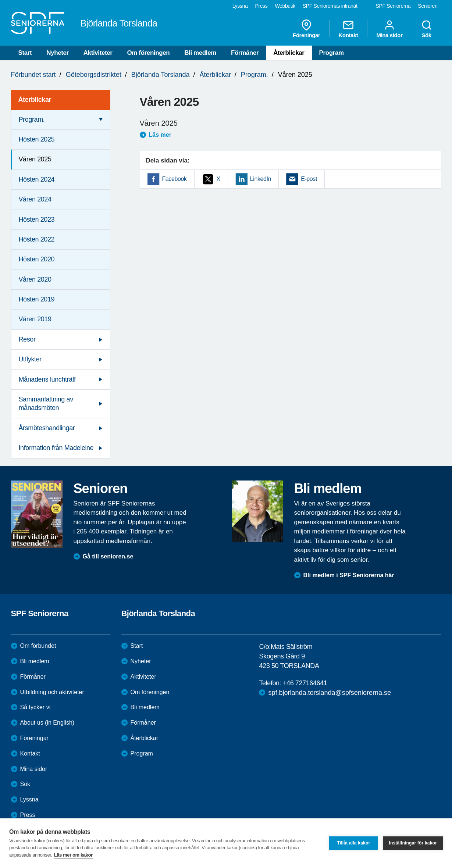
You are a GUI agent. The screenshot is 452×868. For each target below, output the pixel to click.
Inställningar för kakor (413, 843)
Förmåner (245, 53)
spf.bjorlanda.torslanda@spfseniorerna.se (329, 693)
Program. (255, 75)
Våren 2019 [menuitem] (35, 319)
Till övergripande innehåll (0, 0)
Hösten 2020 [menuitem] (37, 259)
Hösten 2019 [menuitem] (37, 299)
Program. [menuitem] (32, 119)
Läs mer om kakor (73, 855)
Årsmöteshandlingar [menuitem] (47, 428)
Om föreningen (149, 53)
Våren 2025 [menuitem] (35, 159)
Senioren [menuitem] (428, 6)
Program (332, 53)
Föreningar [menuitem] (306, 29)
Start (25, 53)
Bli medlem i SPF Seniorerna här (349, 575)
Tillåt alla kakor (353, 843)
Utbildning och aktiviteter (52, 692)
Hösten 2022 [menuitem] (37, 239)
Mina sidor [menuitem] (389, 29)
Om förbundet (38, 646)
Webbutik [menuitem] (285, 6)
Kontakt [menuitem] (348, 29)
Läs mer (160, 135)
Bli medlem (200, 53)
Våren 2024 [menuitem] (35, 199)
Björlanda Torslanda (161, 75)
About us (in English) (47, 723)
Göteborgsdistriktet (94, 75)
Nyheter (58, 53)
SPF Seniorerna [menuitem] (393, 6)
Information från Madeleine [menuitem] (56, 448)
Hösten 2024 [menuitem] (37, 179)
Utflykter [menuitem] (30, 359)
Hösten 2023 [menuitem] (37, 219)
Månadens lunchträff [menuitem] (47, 379)
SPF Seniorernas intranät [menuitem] (330, 6)
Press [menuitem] (261, 6)
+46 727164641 (305, 683)
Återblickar (289, 53)
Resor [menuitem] (27, 339)
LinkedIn (261, 179)
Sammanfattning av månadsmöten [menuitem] (46, 403)
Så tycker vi (35, 707)
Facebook (175, 179)
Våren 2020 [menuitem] (35, 279)
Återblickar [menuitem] (35, 100)
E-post (309, 179)
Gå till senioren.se (108, 556)
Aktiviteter (98, 53)
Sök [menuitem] (427, 29)
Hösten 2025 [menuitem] (37, 139)
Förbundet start (33, 75)
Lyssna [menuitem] (240, 6)
